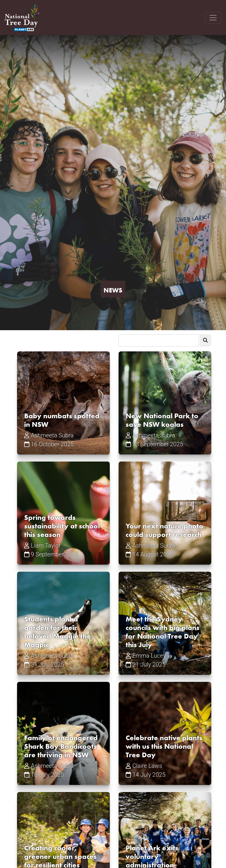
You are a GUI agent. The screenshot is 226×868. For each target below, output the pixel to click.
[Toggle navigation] (213, 18)
